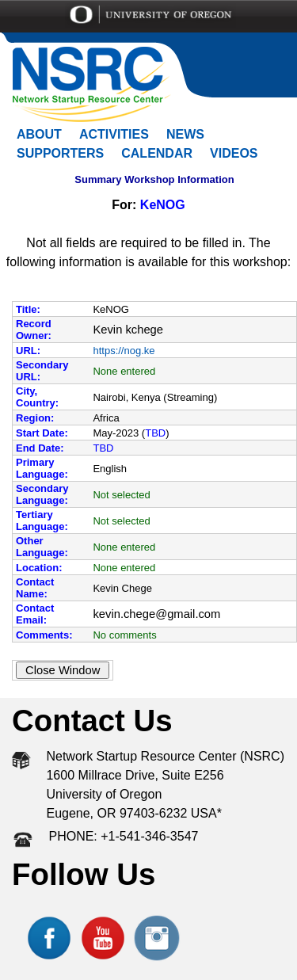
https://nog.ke (124, 351)
